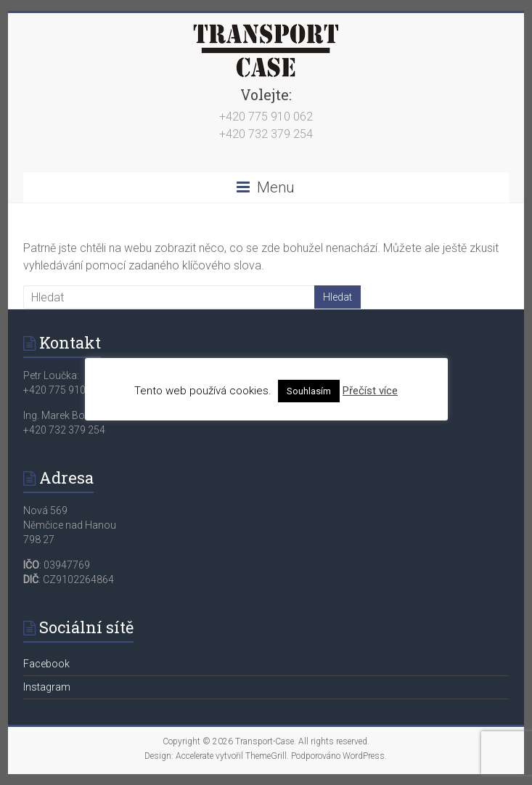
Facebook (46, 664)
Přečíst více (370, 391)
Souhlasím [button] (309, 391)
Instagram (47, 687)
